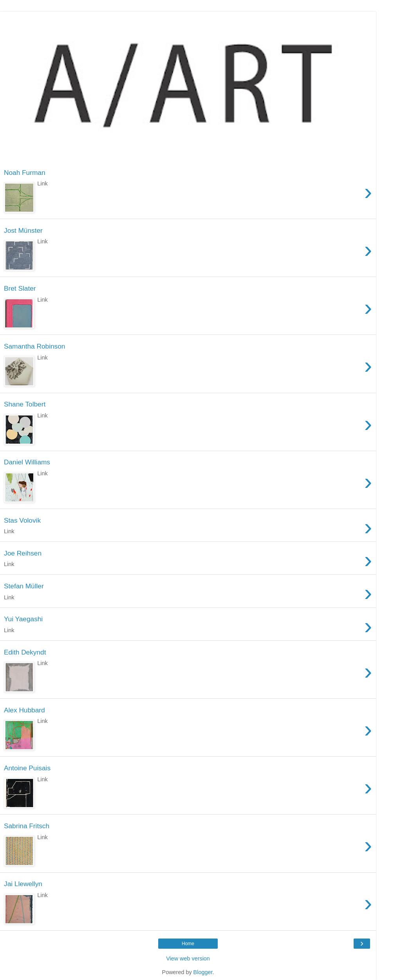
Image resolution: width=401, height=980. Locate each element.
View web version (188, 958)
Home (188, 944)
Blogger (203, 972)
